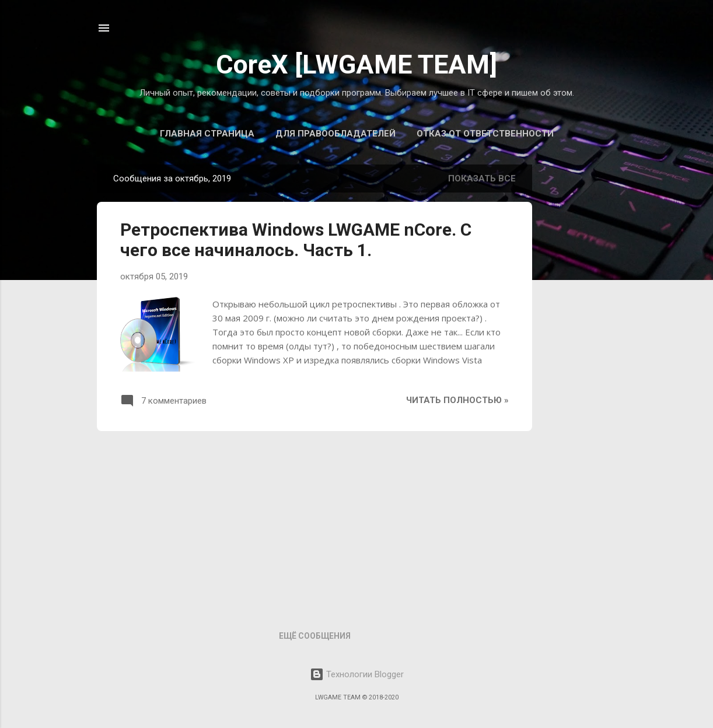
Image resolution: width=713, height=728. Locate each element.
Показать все (482, 178)
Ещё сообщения (315, 636)
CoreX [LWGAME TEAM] (356, 64)
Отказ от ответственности (485, 134)
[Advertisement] (314, 522)
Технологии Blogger (357, 674)
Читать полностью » (457, 400)
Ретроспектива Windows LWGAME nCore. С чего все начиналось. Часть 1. (296, 240)
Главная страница (207, 134)
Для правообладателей (335, 134)
